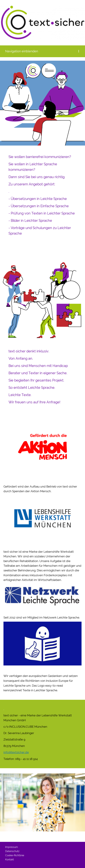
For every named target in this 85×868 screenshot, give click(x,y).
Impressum (12, 847)
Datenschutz (12, 851)
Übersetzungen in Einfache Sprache (40, 206)
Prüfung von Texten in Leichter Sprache (43, 213)
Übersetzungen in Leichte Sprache (39, 199)
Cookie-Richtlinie (15, 855)
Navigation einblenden (22, 51)
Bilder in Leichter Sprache (31, 221)
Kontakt (10, 860)
